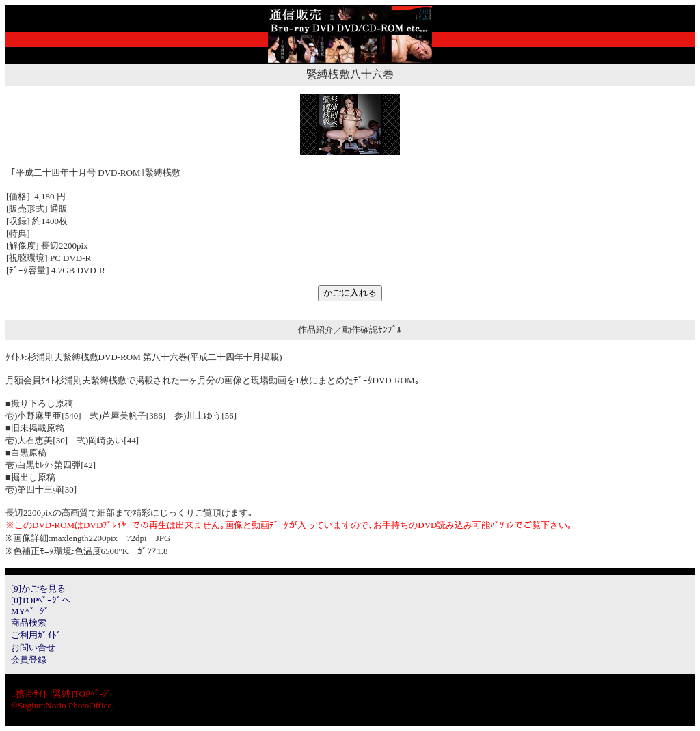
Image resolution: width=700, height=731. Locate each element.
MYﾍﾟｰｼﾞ (30, 611)
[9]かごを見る (38, 589)
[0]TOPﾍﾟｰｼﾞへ (41, 600)
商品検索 (29, 623)
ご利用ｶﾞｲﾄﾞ (36, 635)
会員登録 (29, 660)
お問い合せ (33, 647)
